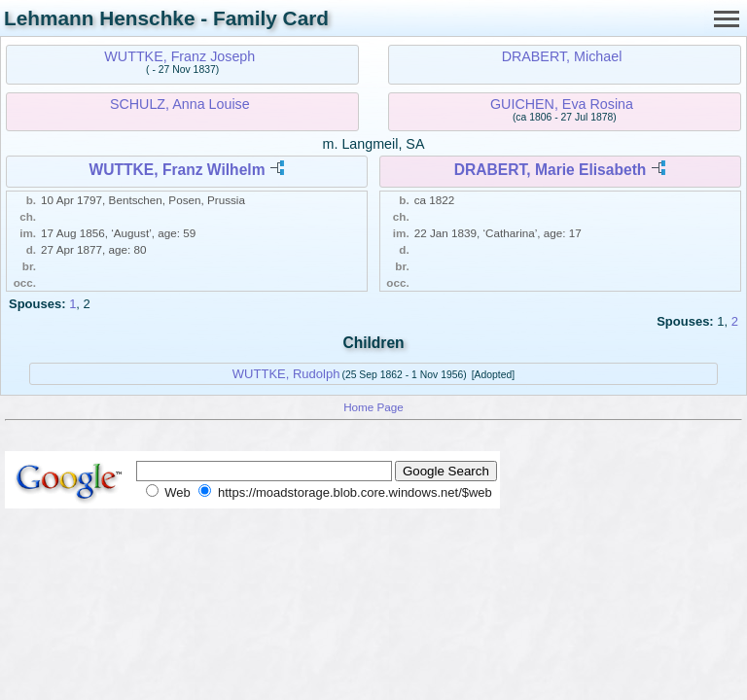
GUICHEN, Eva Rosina (562, 104)
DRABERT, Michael (562, 56)
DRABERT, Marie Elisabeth (551, 170)
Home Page (373, 407)
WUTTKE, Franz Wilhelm (178, 170)
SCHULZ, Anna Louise (180, 104)
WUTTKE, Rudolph (286, 374)
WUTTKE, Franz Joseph (179, 56)
